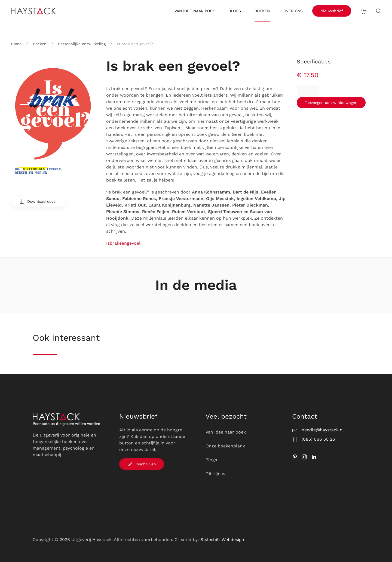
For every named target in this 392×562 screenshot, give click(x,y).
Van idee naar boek (226, 432)
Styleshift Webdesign (222, 540)
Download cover (38, 201)
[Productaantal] (308, 91)
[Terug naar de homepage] (34, 11)
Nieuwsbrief (332, 11)
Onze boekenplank (225, 446)
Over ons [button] (293, 11)
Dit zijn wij (217, 474)
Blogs (235, 11)
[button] (363, 11)
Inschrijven (142, 464)
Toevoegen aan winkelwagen (331, 103)
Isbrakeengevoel (123, 243)
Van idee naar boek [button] (195, 11)
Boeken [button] (262, 11)
